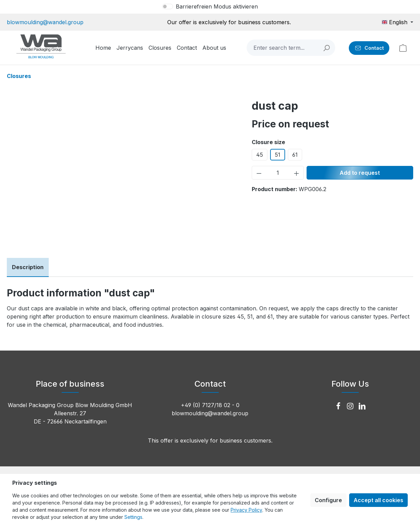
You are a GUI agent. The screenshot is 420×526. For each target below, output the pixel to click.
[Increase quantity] (297, 173)
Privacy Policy (246, 510)
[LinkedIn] (362, 406)
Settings (133, 517)
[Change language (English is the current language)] (398, 22)
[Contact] (369, 48)
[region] (122, 172)
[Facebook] (339, 406)
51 (278, 155)
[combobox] (283, 48)
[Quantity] (278, 173)
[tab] (28, 267)
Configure (328, 500)
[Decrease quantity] (259, 173)
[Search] (327, 48)
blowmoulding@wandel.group (45, 22)
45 (260, 155)
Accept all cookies (378, 500)
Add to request (360, 173)
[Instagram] (351, 406)
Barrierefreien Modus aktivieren (217, 6)
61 (295, 155)
